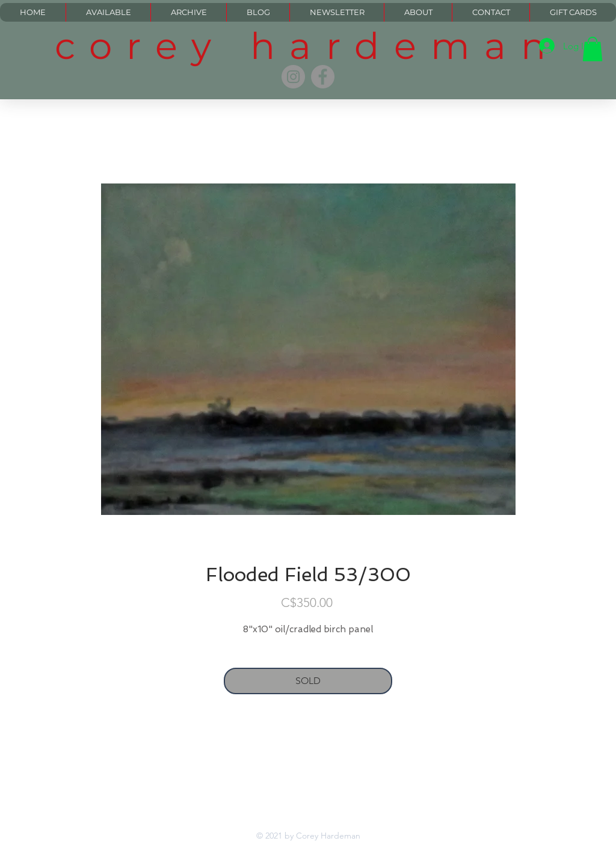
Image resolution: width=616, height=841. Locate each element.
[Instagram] (293, 77)
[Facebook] (323, 77)
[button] (593, 49)
